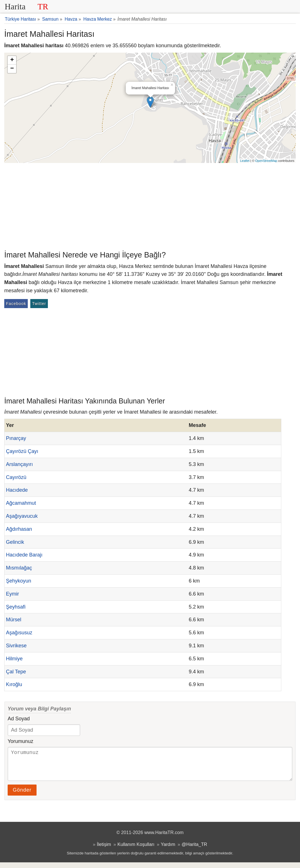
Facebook (16, 304)
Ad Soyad (19, 719)
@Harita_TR (194, 850)
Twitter (39, 304)
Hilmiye (14, 659)
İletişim (104, 850)
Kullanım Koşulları (136, 850)
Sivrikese (16, 646)
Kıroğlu (14, 684)
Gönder (22, 796)
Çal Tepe (16, 672)
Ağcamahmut (21, 503)
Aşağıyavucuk (22, 516)
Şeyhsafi (16, 607)
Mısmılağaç (19, 568)
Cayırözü (16, 477)
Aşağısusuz (19, 633)
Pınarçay (16, 438)
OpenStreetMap (266, 161)
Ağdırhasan (19, 529)
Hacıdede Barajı (24, 555)
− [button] (12, 69)
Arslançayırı (19, 464)
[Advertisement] (150, 205)
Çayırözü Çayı (22, 451)
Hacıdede (17, 490)
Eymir (12, 594)
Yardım (168, 850)
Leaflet (245, 161)
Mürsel (14, 620)
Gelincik (15, 542)
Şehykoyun (19, 581)
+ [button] (12, 60)
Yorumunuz (20, 741)
